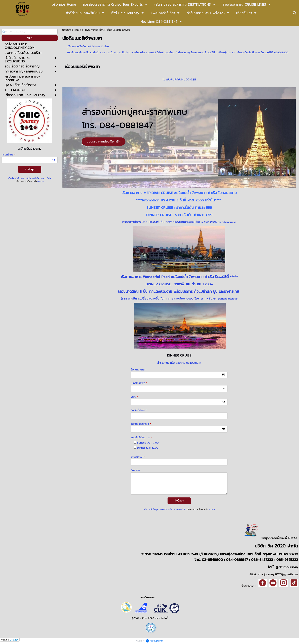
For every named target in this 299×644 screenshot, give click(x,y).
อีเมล (134, 397)
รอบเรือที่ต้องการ (141, 437)
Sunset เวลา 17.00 (148, 443)
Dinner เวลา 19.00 (148, 448)
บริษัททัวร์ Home (72, 30)
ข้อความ (135, 470)
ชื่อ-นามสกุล (139, 370)
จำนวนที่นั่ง (138, 457)
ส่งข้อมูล (30, 169)
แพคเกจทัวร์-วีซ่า (94, 30)
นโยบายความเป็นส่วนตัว (26, 181)
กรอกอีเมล (9, 155)
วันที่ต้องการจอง (141, 424)
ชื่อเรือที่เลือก (139, 410)
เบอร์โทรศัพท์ (139, 383)
